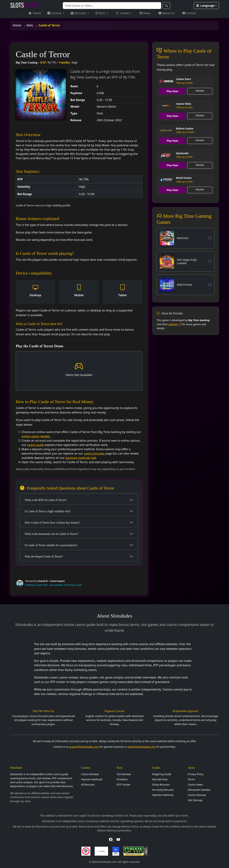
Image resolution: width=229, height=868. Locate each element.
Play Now (172, 91)
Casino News (195, 785)
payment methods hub (81, 458)
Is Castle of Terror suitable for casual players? (51, 545)
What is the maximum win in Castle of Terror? (51, 534)
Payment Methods (92, 779)
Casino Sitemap (197, 795)
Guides (123, 13)
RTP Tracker (124, 785)
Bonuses (79, 13)
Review (200, 91)
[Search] (112, 6)
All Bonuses (88, 785)
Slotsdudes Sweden (199, 790)
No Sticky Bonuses (163, 790)
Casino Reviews (90, 774)
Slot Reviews (124, 774)
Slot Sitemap (195, 800)
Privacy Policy (196, 774)
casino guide (35, 445)
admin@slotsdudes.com (141, 747)
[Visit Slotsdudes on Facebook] (111, 840)
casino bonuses (94, 453)
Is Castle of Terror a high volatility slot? (48, 511)
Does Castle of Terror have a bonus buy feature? (52, 523)
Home (35, 13)
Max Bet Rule (160, 779)
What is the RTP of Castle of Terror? (46, 500)
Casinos (55, 13)
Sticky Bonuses (161, 785)
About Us (166, 13)
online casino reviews (36, 436)
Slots (101, 13)
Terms (191, 779)
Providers (122, 779)
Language (205, 6)
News (145, 13)
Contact (189, 13)
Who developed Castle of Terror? (44, 556)
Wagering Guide (162, 774)
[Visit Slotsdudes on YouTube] (118, 840)
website (175, 324)
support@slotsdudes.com (84, 747)
